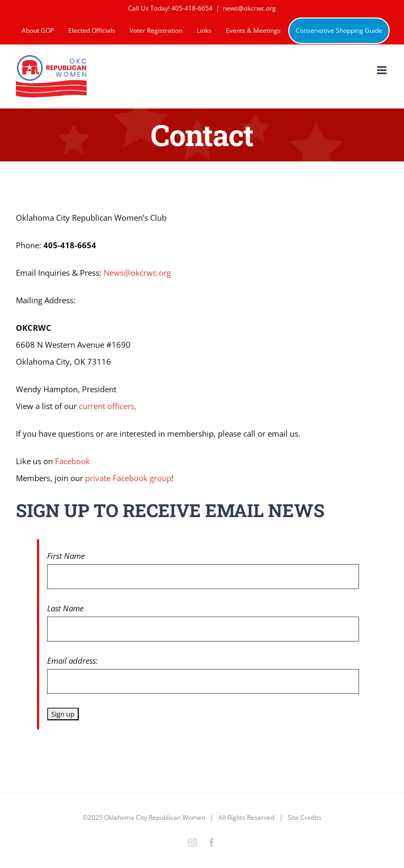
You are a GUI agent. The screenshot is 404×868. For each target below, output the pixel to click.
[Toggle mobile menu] (383, 70)
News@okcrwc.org (137, 273)
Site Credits (305, 817)
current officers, (108, 406)
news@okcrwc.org (249, 8)
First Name (66, 556)
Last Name (65, 608)
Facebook (72, 461)
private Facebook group (128, 478)
